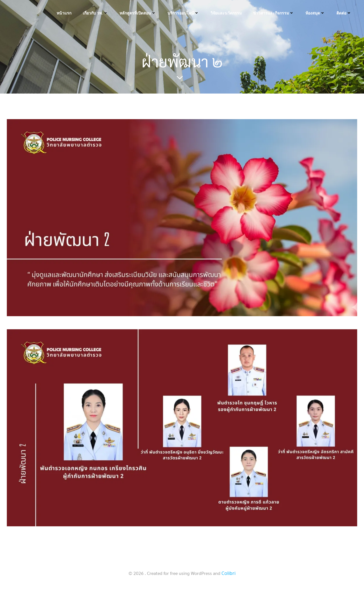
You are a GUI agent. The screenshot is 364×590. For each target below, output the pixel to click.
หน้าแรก (64, 13)
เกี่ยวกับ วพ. (95, 13)
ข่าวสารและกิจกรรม (274, 13)
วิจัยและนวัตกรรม (226, 13)
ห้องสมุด (315, 13)
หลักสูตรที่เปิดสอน (138, 13)
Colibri (228, 573)
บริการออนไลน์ (183, 13)
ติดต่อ (344, 13)
